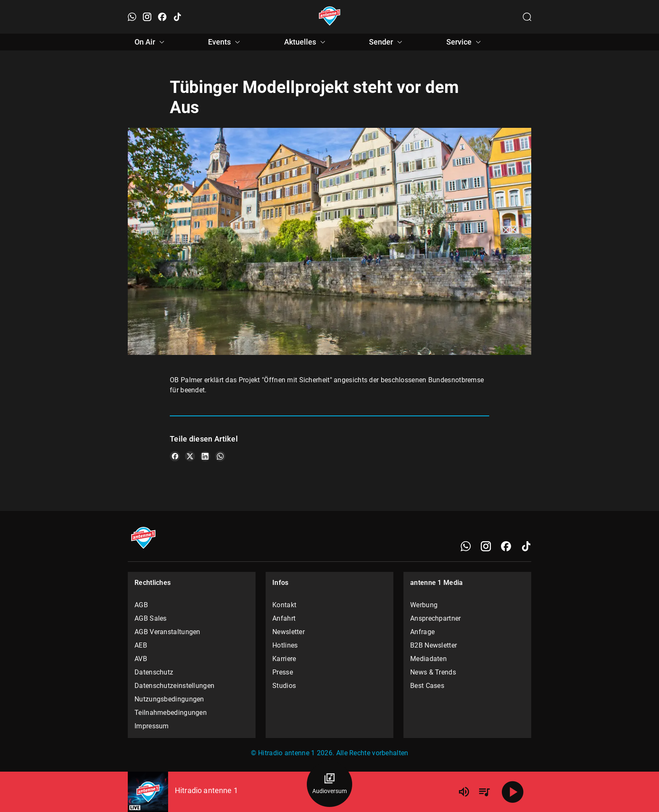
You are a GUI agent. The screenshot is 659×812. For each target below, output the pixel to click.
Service (465, 42)
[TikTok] (526, 546)
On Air (151, 42)
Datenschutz (154, 672)
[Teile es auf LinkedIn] (205, 456)
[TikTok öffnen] (177, 17)
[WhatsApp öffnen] (132, 17)
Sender (387, 42)
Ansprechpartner (436, 618)
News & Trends (433, 672)
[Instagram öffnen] (147, 17)
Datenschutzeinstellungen (174, 686)
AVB (141, 659)
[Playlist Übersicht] (484, 792)
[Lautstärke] (464, 792)
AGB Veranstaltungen (167, 632)
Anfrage (422, 632)
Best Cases (427, 686)
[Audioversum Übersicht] (329, 784)
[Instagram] (486, 546)
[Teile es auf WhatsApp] (220, 456)
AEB (141, 645)
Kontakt (284, 605)
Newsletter (289, 632)
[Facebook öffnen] (162, 17)
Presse (283, 672)
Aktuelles (306, 42)
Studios (284, 686)
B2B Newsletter (434, 645)
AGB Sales (151, 618)
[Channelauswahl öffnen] (527, 17)
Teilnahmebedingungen (171, 713)
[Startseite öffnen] (330, 17)
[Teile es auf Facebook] (175, 456)
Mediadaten (428, 659)
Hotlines (285, 645)
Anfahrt (284, 618)
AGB (141, 605)
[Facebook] (506, 546)
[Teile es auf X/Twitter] (190, 456)
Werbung (424, 605)
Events (225, 42)
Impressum (152, 726)
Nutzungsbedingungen (169, 699)
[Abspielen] (513, 792)
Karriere (284, 659)
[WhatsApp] (466, 546)
